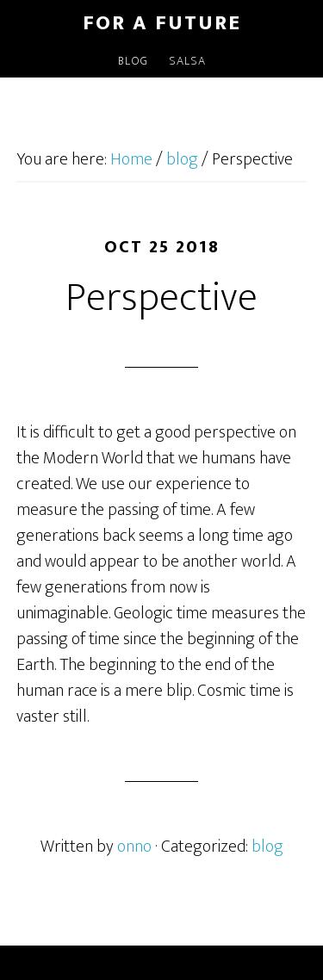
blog (267, 847)
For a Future (162, 23)
